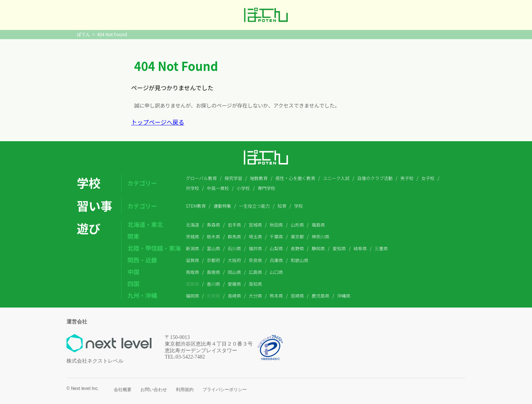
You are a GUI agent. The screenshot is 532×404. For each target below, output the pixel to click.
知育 (282, 206)
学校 (299, 206)
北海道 (192, 225)
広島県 (255, 272)
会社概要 (123, 390)
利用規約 (185, 390)
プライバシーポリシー (225, 390)
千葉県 (276, 236)
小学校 (243, 188)
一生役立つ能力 (255, 206)
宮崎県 (297, 296)
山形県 (297, 225)
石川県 (235, 248)
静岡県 (318, 248)
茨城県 (192, 236)
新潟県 (192, 248)
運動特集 (222, 206)
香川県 (214, 284)
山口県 (276, 272)
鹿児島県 (321, 296)
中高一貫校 (218, 188)
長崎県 (235, 296)
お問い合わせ (154, 390)
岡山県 (235, 272)
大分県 (255, 296)
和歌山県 (300, 260)
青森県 (214, 225)
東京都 (297, 236)
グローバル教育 (201, 178)
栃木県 (214, 236)
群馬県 (235, 236)
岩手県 (235, 225)
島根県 (214, 272)
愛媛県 (235, 284)
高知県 (255, 284)
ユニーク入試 (336, 178)
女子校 (428, 178)
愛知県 (339, 248)
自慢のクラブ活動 (375, 178)
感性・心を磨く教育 (295, 178)
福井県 (255, 248)
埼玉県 (255, 236)
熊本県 (276, 296)
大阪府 (235, 260)
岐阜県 (360, 248)
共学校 (192, 188)
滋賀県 (192, 260)
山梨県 (276, 248)
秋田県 (276, 225)
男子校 (407, 178)
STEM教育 (196, 206)
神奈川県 (321, 236)
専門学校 (266, 188)
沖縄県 (344, 296)
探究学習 (233, 178)
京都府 (214, 260)
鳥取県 (192, 272)
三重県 (381, 248)
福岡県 (192, 296)
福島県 (318, 225)
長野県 (297, 248)
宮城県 (255, 225)
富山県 (214, 248)
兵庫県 (276, 260)
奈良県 (255, 260)
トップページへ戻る (158, 122)
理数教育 (259, 178)
